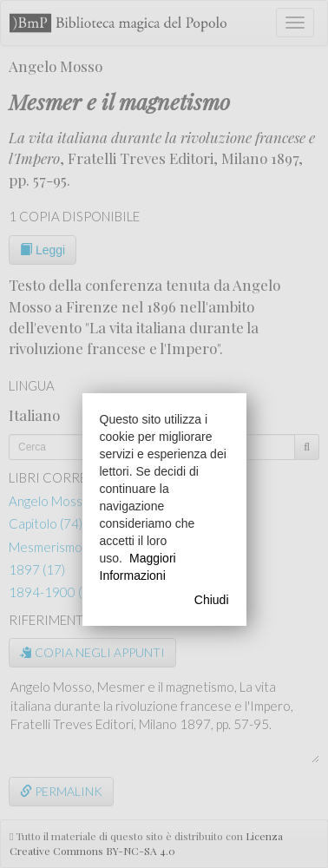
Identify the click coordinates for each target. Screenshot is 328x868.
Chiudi (212, 600)
